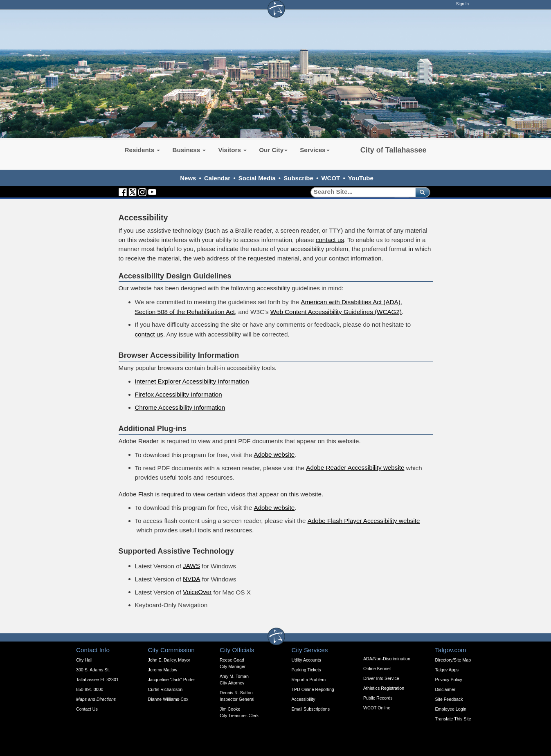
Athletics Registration (384, 688)
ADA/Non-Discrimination (387, 659)
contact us (330, 240)
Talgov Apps (447, 670)
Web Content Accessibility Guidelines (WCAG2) (336, 312)
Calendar (217, 178)
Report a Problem (309, 680)
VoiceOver (197, 592)
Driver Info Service (381, 678)
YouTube (361, 178)
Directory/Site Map (453, 660)
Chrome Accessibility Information (180, 407)
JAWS (191, 566)
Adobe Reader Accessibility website (355, 468)
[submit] (421, 192)
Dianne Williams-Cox (168, 699)
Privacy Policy (449, 680)
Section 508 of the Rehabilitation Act (185, 312)
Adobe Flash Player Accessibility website (364, 521)
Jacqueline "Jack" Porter (172, 680)
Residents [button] (143, 150)
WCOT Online (377, 708)
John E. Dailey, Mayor (169, 660)
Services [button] (315, 150)
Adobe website (274, 454)
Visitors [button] (232, 150)
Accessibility (304, 699)
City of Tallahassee (394, 150)
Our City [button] (273, 150)
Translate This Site (453, 719)
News (188, 178)
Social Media (257, 178)
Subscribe (298, 178)
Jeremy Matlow (163, 670)
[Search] (360, 192)
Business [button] (189, 150)
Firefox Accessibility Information (179, 394)
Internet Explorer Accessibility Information (192, 381)
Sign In (462, 4)
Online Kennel (377, 669)
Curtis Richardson (165, 689)
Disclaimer (445, 689)
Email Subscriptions (311, 709)
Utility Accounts (306, 660)
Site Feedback (449, 699)
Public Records (378, 698)
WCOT (331, 178)
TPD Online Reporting (313, 689)
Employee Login (451, 709)
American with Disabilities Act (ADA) (351, 302)
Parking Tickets (306, 670)
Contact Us (87, 709)
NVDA (191, 579)
